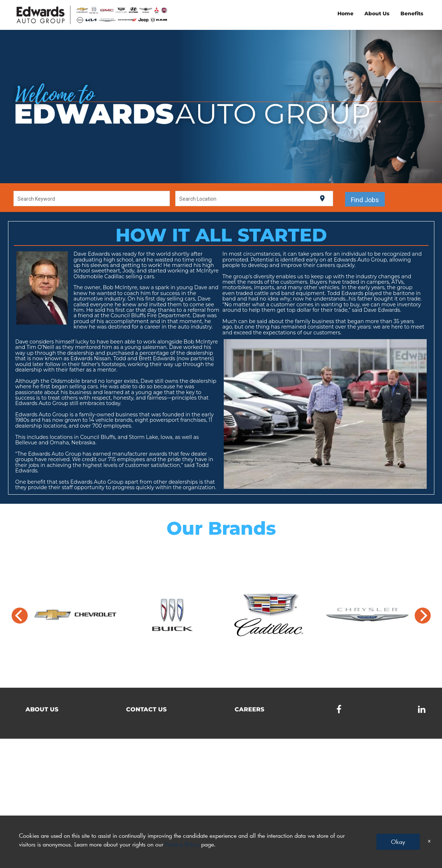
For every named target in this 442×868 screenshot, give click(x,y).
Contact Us (146, 709)
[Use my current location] (322, 198)
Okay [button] (398, 842)
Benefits (412, 13)
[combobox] (91, 199)
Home (345, 13)
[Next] (423, 616)
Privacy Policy (182, 844)
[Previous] (20, 616)
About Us (377, 13)
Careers (249, 709)
